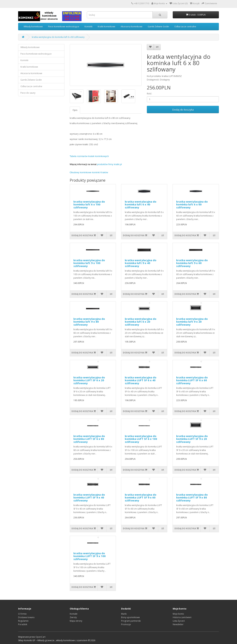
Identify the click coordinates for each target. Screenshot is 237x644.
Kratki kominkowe (107, 26)
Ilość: (149, 94)
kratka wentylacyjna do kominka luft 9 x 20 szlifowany (192, 322)
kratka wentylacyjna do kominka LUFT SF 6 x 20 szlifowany (89, 380)
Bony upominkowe (130, 617)
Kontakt (74, 614)
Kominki (88, 26)
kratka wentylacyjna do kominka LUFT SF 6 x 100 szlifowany (141, 439)
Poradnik (23, 624)
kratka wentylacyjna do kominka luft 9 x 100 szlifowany (89, 263)
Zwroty (73, 617)
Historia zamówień (182, 617)
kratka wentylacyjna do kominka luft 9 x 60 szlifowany (192, 263)
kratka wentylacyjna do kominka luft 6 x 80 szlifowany (58, 37)
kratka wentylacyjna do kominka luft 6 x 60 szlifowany (192, 204)
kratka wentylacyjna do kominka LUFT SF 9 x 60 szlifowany (141, 497)
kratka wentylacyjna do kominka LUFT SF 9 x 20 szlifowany (192, 439)
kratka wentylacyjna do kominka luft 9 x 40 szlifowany (141, 263)
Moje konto (178, 614)
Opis (75, 110)
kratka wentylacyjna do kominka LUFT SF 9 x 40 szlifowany (89, 497)
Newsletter (178, 624)
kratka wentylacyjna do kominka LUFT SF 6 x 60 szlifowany (192, 380)
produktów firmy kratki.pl (110, 164)
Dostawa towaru (26, 617)
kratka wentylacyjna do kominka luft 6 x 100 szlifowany (89, 204)
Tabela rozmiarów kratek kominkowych (89, 156)
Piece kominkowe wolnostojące (64, 26)
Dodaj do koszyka (183, 109)
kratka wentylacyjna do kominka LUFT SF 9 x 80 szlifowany (192, 497)
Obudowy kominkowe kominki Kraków (89, 172)
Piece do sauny (28, 93)
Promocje (126, 624)
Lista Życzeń (179, 621)
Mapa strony (76, 621)
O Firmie (22, 614)
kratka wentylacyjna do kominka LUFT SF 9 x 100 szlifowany (90, 556)
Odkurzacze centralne (185, 26)
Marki (124, 614)
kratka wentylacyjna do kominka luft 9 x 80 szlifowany (89, 322)
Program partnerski (131, 621)
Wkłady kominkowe (33, 26)
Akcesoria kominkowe (132, 26)
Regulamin (23, 621)
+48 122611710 (141, 3)
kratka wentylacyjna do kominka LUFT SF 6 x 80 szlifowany (89, 439)
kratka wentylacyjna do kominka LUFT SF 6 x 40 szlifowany (141, 380)
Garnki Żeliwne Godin (158, 26)
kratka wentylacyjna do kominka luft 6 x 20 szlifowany (141, 322)
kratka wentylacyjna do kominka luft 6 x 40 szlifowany (141, 204)
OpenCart (40, 637)
